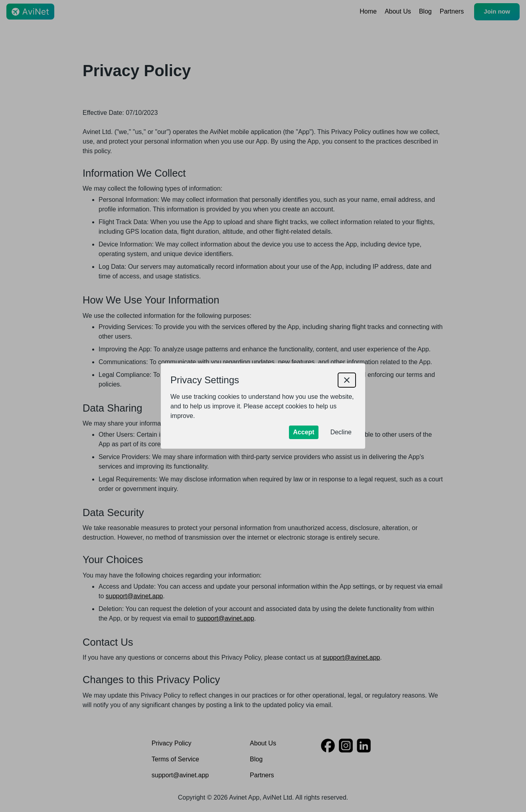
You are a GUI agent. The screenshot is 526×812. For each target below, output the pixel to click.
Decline (341, 432)
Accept (304, 432)
